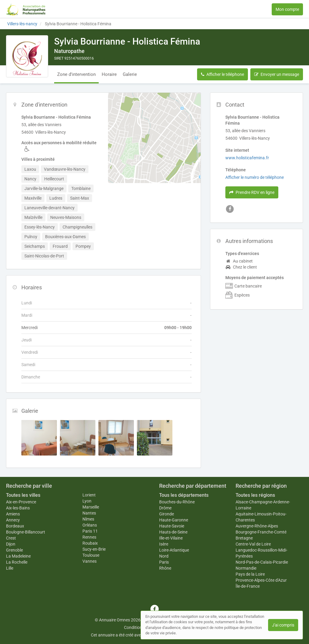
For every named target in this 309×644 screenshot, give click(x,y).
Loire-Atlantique (174, 550)
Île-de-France (248, 586)
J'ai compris (283, 625)
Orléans (90, 525)
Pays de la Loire (250, 574)
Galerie (130, 74)
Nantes (89, 513)
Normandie (246, 568)
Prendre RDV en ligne (252, 192)
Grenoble (14, 550)
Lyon (87, 501)
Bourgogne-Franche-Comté (261, 532)
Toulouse (91, 555)
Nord (164, 556)
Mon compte (287, 9)
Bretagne (244, 538)
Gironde (167, 514)
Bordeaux (15, 526)
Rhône (165, 568)
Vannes (90, 561)
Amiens (13, 514)
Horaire (109, 74)
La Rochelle (17, 562)
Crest (11, 538)
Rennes (89, 537)
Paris (164, 562)
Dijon (11, 544)
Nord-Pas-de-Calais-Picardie (262, 562)
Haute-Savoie (172, 526)
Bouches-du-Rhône (177, 502)
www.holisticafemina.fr (247, 158)
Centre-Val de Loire (253, 544)
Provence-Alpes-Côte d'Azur (261, 580)
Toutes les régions (255, 495)
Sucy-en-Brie (94, 549)
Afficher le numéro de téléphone (255, 177)
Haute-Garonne (174, 520)
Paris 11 (90, 531)
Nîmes (88, 519)
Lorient (89, 495)
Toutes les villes (23, 495)
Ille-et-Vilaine (171, 538)
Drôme (165, 508)
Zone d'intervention (76, 74)
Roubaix (90, 543)
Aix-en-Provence (21, 502)
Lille (10, 568)
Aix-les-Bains (18, 508)
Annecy (13, 520)
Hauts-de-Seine (173, 532)
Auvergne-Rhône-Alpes (257, 526)
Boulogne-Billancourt (26, 532)
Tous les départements (184, 495)
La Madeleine (18, 556)
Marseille (91, 507)
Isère (164, 544)
